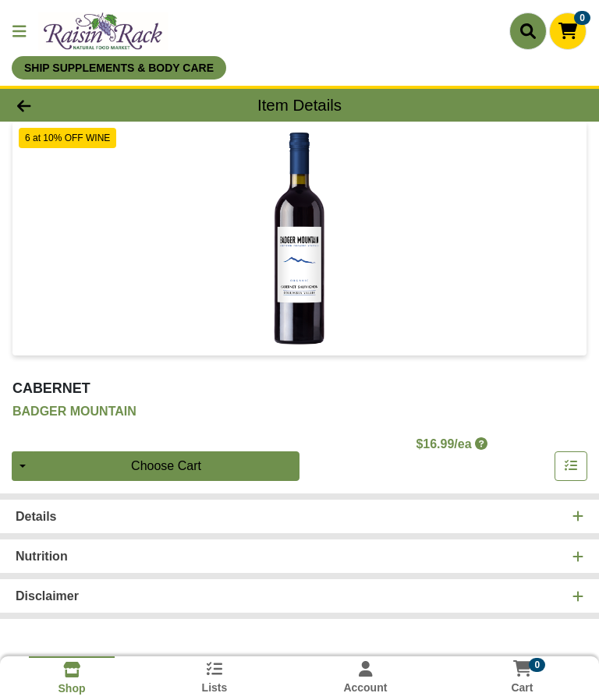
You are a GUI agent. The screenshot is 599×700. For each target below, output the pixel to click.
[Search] (528, 31)
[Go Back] (84, 105)
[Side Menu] (19, 31)
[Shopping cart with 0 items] (568, 31)
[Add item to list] (571, 466)
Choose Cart (166, 466)
